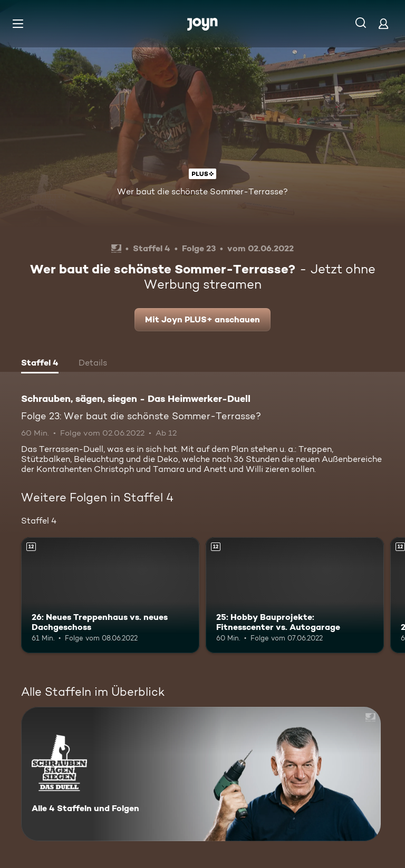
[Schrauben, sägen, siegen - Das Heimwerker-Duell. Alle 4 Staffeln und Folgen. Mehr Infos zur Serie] (201, 774)
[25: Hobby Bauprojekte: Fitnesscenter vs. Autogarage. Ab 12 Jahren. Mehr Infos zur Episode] (295, 595)
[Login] (383, 23)
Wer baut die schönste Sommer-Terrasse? (202, 191)
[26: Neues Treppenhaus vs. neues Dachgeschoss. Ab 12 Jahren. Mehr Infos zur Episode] (110, 595)
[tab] (40, 364)
